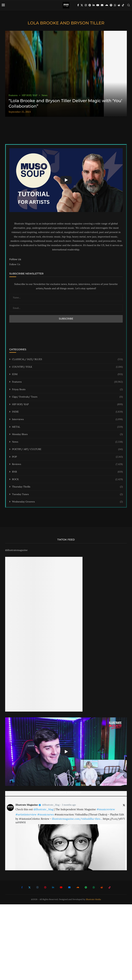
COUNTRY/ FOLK (67, 367)
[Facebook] (78, 5)
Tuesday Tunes (67, 494)
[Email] (102, 5)
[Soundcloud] (107, 5)
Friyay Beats (67, 389)
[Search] (129, 5)
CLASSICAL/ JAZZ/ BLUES (67, 359)
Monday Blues (67, 434)
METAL (67, 427)
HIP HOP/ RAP (67, 404)
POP (67, 457)
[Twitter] (82, 5)
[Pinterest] (90, 5)
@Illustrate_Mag (51, 805)
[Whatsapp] (115, 5)
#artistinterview (26, 814)
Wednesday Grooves (67, 502)
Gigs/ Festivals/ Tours (67, 397)
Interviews (67, 419)
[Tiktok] (123, 5)
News (67, 442)
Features (67, 382)
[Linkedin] (94, 5)
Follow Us (15, 264)
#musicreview (106, 809)
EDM (67, 374)
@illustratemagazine (16, 550)
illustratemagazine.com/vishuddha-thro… (77, 819)
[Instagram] (86, 5)
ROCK (67, 479)
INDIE (67, 412)
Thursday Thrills (67, 487)
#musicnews (46, 814)
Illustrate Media (93, 899)
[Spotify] (111, 5)
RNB (67, 472)
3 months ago (69, 805)
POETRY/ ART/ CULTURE (67, 449)
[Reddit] (119, 5)
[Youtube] (98, 5)
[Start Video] (66, 180)
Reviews (67, 464)
